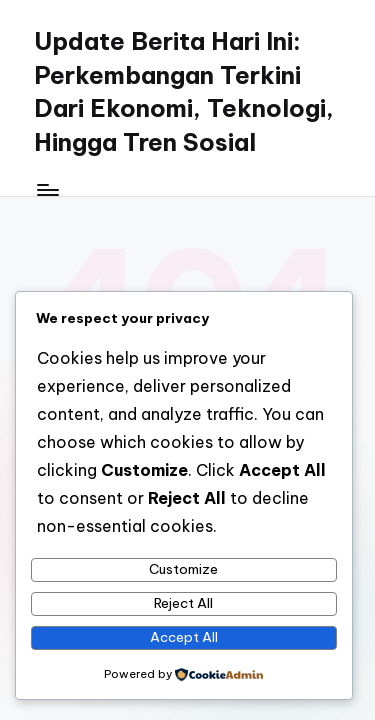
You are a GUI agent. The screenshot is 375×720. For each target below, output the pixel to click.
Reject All (183, 603)
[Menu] (47, 189)
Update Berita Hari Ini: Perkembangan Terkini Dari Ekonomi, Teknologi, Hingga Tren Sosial (184, 91)
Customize (183, 569)
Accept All (184, 637)
